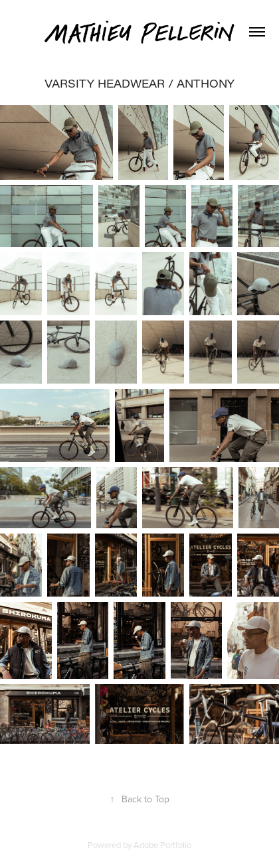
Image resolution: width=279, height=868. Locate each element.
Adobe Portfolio (162, 845)
